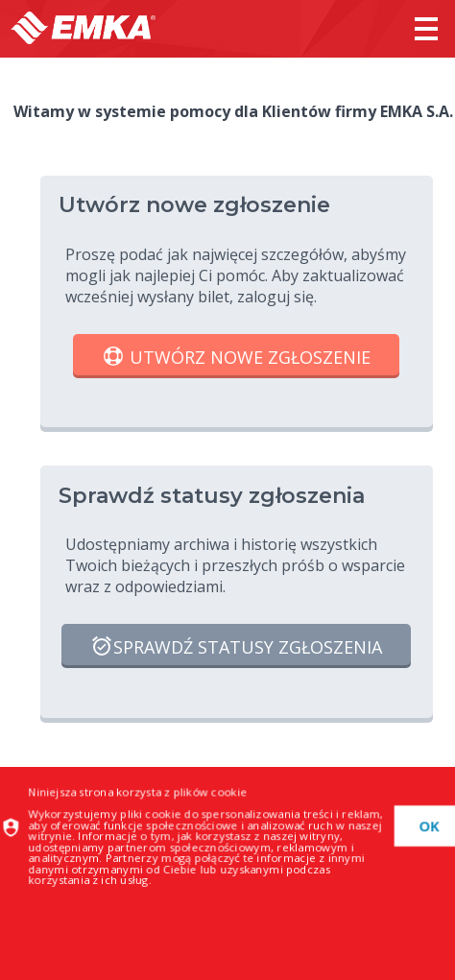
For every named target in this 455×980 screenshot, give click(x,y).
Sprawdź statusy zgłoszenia (236, 648)
